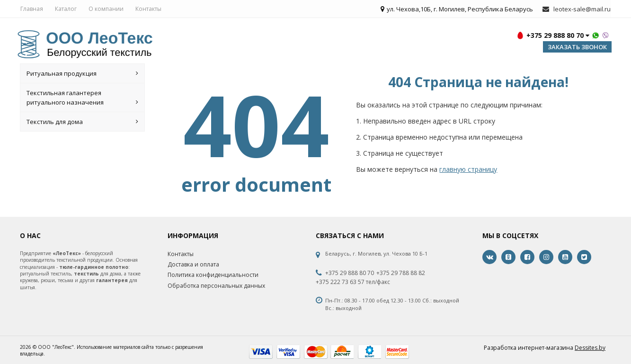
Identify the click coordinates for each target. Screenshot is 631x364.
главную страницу (468, 171)
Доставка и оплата (193, 266)
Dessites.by (590, 349)
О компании (106, 9)
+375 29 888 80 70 (350, 275)
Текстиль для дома (82, 123)
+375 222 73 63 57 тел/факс (353, 284)
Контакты (148, 9)
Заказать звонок (577, 48)
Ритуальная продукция (82, 75)
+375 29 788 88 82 (401, 275)
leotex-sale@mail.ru (583, 9)
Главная (31, 9)
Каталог (65, 9)
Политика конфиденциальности (213, 276)
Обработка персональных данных (216, 287)
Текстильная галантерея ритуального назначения (82, 99)
